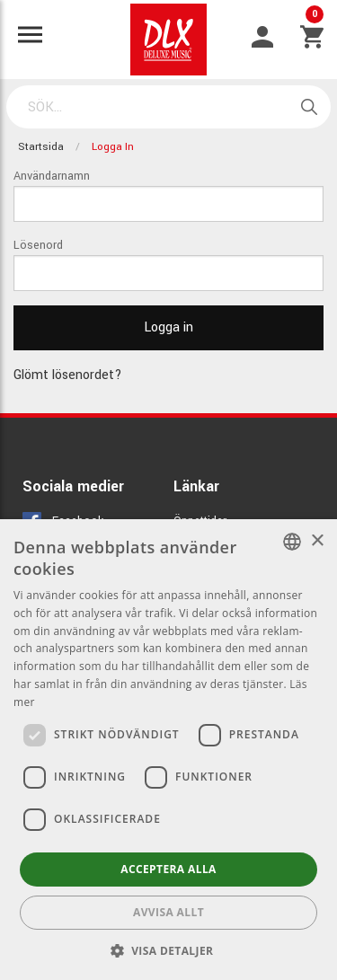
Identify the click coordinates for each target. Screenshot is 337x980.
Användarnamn (52, 176)
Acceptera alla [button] (168, 869)
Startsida (41, 147)
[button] (169, 950)
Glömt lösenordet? (68, 375)
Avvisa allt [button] (168, 912)
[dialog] (168, 750)
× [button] (317, 541)
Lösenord (38, 245)
